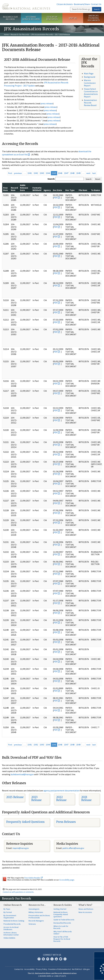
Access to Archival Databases (11, 928)
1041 (30, 173)
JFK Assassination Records (42, 34)
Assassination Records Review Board (90, 103)
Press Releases (66, 822)
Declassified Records (62, 923)
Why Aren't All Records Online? (63, 933)
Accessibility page (67, 880)
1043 (42, 173)
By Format (8, 912)
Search (97, 9)
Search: (51, 179)
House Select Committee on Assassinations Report (91, 93)
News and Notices (86, 909)
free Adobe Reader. (34, 878)
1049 (78, 173)
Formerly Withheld (37, 189)
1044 (48, 173)
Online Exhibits (9, 938)
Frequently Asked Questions (25, 822)
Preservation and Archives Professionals (39, 917)
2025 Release (15, 797)
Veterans (32, 924)
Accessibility (30, 969)
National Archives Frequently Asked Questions (61, 914)
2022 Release (61, 799)
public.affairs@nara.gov (73, 848)
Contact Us (96, 4)
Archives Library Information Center (11, 934)
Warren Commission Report (90, 83)
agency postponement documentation (61, 791)
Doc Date (57, 190)
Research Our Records (10, 18)
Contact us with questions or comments (18, 892)
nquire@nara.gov (21, 848)
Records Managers (36, 921)
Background (90, 77)
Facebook (39, 959)
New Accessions (85, 912)
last (94, 173)
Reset (98, 179)
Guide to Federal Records (64, 920)
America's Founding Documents (94, 18)
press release (47, 103)
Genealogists (34, 909)
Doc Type (70, 190)
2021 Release (86, 799)
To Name (95, 190)
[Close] (101, 955)
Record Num (14, 189)
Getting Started (60, 909)
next (88, 173)
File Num (83, 190)
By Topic (7, 909)
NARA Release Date (24, 188)
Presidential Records (12, 924)
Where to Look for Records (61, 927)
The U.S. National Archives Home (26, 6)
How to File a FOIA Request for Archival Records (62, 939)
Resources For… (37, 905)
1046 (60, 173)
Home (6, 34)
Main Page (89, 73)
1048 (72, 173)
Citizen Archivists (65, 4)
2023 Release (36, 799)
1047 (66, 173)
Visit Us (73, 18)
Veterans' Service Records (31, 18)
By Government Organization (10, 917)
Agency (47, 190)
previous (18, 173)
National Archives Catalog (14, 921)
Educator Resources (52, 18)
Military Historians (36, 912)
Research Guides (63, 905)
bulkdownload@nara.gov (22, 774)
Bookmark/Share (82, 4)
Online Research (13, 905)
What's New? (85, 905)
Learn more (80, 975)
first (10, 173)
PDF (56, 198)
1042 (36, 173)
